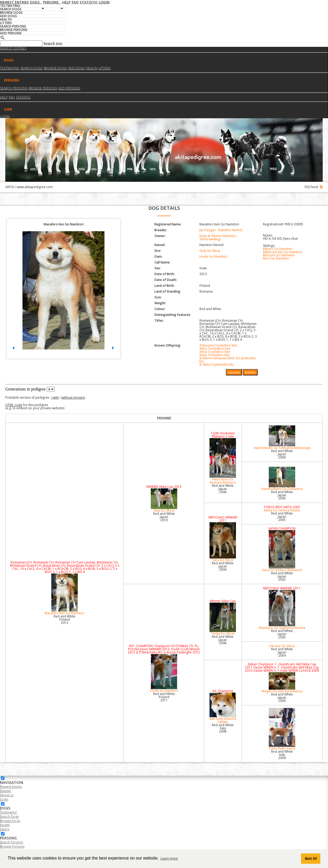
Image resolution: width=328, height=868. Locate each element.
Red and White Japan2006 (282, 454)
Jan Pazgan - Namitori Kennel (221, 230)
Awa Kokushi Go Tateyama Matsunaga (282, 438)
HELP (4, 97)
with (55, 397)
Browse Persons (43, 88)
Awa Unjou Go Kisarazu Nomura (223, 461)
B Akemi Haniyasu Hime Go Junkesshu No (228, 360)
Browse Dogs (10, 821)
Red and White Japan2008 (223, 489)
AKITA (10, 187)
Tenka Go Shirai (223, 619)
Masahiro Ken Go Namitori (65, 594)
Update (234, 372)
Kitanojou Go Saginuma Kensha (282, 610)
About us (7, 795)
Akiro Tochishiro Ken (215, 349)
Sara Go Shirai (223, 542)
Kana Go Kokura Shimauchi (282, 551)
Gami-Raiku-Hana (282, 729)
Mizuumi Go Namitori (279, 255)
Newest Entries (13, 48)
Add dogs (76, 68)
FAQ (12, 97)
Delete (250, 372)
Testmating (10, 68)
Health (92, 68)
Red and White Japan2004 (282, 652)
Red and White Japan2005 (282, 495)
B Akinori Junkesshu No (217, 364)
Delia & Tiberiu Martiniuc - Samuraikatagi (219, 237)
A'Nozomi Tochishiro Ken (218, 345)
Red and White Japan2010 (164, 517)
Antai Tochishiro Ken (215, 352)
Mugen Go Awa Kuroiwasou (282, 683)
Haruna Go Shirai (282, 646)
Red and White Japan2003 (282, 576)
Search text (53, 44)
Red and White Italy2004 (282, 755)
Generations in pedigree (26, 389)
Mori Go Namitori (276, 258)
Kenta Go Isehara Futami (282, 510)
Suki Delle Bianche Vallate (223, 708)
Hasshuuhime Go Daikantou (282, 478)
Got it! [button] (311, 858)
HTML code (14, 405)
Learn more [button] (169, 858)
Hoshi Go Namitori (213, 256)
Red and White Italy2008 (223, 728)
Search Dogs (9, 817)
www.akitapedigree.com (35, 187)
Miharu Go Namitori (278, 249)
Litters (105, 68)
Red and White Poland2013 (65, 619)
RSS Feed (314, 187)
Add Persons (69, 88)
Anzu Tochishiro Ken (215, 355)
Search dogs (31, 68)
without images (73, 397)
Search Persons (14, 88)
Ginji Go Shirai (210, 251)
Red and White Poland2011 (164, 697)
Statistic (23, 97)
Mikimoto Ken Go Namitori (283, 252)
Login (5, 117)
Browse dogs (55, 68)
